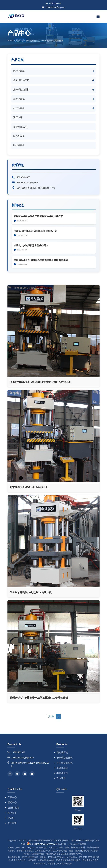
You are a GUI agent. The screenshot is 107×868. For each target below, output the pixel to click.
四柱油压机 (19, 71)
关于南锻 (12, 823)
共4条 (51, 717)
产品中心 (19, 41)
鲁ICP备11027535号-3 (82, 840)
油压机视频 (13, 808)
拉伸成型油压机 (21, 90)
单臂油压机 (19, 99)
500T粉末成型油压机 (52, 41)
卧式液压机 (19, 145)
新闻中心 (12, 802)
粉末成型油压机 (33, 41)
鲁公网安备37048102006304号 (42, 844)
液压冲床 (18, 117)
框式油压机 (19, 108)
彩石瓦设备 (19, 136)
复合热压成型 (20, 127)
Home (10, 41)
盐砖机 (11, 818)
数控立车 (12, 813)
